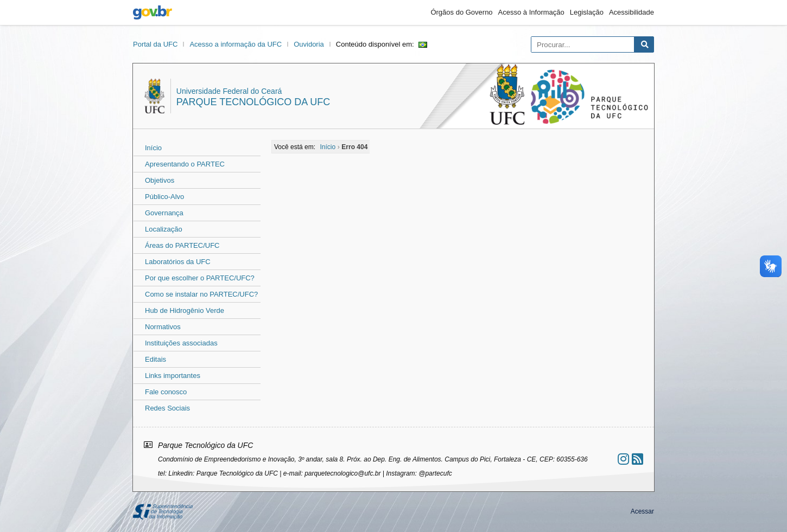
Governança (164, 213)
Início (153, 148)
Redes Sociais (167, 408)
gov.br (153, 12)
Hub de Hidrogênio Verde (185, 310)
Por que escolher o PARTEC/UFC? (200, 278)
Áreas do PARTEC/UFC (182, 245)
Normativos (163, 327)
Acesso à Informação (531, 12)
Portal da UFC (155, 44)
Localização (164, 229)
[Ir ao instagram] (623, 459)
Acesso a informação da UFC (236, 44)
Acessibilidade (631, 12)
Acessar (642, 511)
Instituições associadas (181, 343)
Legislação (587, 12)
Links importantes (173, 376)
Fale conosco (166, 392)
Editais (156, 359)
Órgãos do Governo (461, 12)
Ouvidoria (309, 44)
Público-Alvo (164, 197)
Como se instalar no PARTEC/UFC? (201, 294)
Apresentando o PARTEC (185, 164)
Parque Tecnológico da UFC (253, 102)
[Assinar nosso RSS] (637, 459)
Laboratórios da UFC (178, 262)
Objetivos (160, 180)
